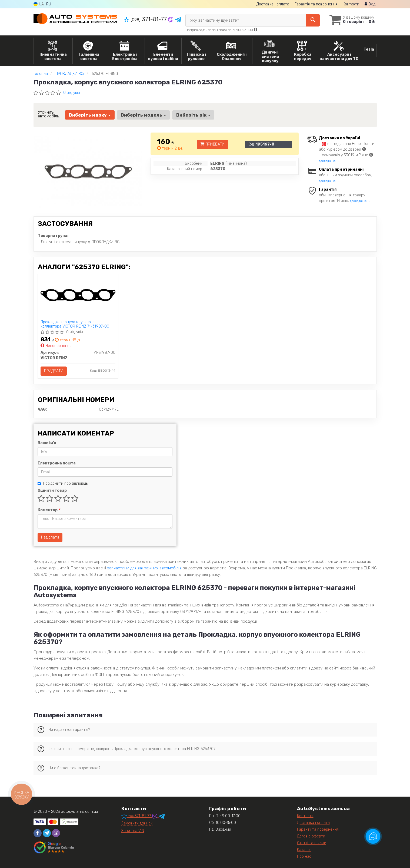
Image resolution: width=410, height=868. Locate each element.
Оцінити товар (52, 491)
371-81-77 (146, 19)
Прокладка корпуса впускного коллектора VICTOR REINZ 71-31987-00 (75, 324)
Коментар (49, 510)
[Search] (313, 20)
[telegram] (47, 833)
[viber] (56, 833)
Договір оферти (311, 836)
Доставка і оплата (273, 4)
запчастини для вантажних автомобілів (144, 568)
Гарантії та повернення (318, 829)
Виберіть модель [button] (143, 115)
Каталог (304, 850)
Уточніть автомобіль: (49, 114)
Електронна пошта (57, 463)
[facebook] (38, 833)
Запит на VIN (133, 831)
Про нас (304, 857)
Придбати (213, 144)
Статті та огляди (312, 843)
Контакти (351, 4)
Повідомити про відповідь (63, 483)
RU (49, 4)
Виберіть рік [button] (193, 115)
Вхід (370, 4)
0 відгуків (72, 93)
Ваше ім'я (47, 443)
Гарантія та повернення (316, 4)
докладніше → (329, 161)
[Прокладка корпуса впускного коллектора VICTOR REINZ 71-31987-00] (78, 295)
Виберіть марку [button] (90, 115)
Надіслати (50, 537)
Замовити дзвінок (137, 823)
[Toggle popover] (373, 836)
